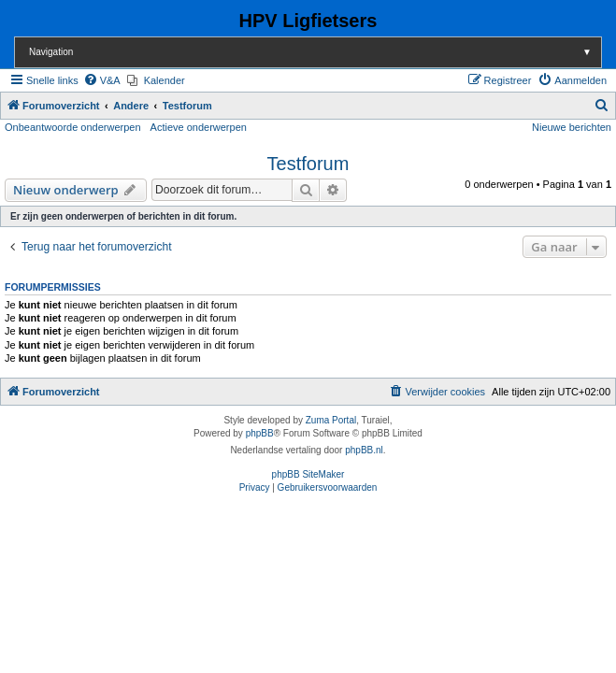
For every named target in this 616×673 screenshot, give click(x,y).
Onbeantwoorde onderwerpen (73, 127)
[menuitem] (102, 80)
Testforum (308, 164)
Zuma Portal (331, 420)
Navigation (315, 52)
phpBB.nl (364, 450)
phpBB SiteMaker (308, 474)
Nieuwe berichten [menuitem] (572, 127)
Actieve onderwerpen (199, 127)
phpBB (260, 433)
